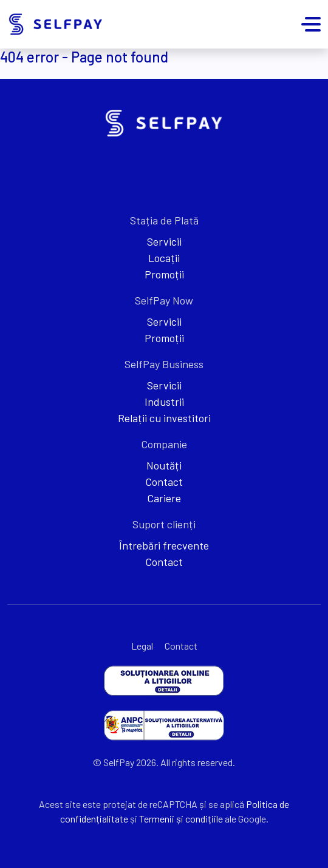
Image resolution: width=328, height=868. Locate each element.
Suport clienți (164, 524)
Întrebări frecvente (164, 545)
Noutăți (164, 465)
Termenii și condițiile (181, 819)
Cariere (164, 498)
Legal (142, 646)
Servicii (164, 241)
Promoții (164, 274)
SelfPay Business (164, 364)
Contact (164, 482)
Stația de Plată (164, 220)
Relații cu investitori (164, 418)
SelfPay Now (164, 300)
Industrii (164, 402)
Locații (164, 258)
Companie (164, 444)
